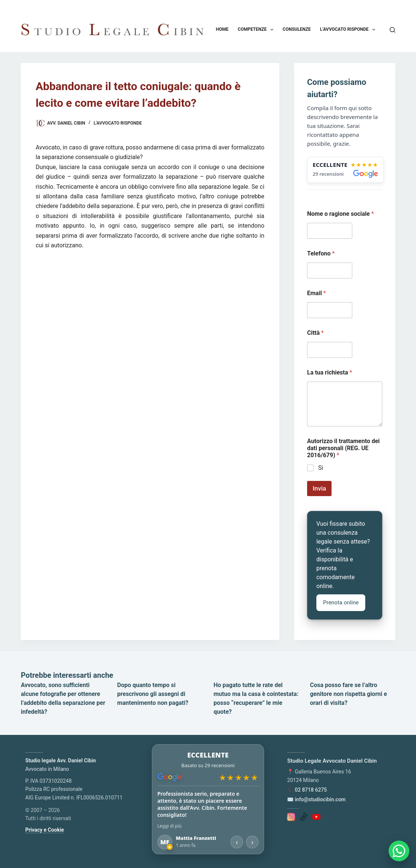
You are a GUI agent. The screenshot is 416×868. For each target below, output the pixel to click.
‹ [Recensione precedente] (237, 842)
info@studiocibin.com (320, 799)
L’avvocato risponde (349, 30)
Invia (319, 488)
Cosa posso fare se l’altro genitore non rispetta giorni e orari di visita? (349, 694)
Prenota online (341, 603)
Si (321, 468)
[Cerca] (392, 30)
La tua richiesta (330, 372)
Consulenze (297, 29)
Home (222, 29)
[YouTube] (316, 817)
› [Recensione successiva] (252, 842)
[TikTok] (304, 817)
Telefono (321, 253)
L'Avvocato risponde (118, 123)
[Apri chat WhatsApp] (399, 851)
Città (315, 333)
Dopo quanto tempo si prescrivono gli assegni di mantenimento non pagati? (153, 694)
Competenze (257, 30)
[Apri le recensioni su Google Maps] (345, 170)
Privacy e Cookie (44, 830)
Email (317, 293)
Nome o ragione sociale (340, 214)
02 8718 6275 (311, 790)
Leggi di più (170, 826)
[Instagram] (291, 817)
